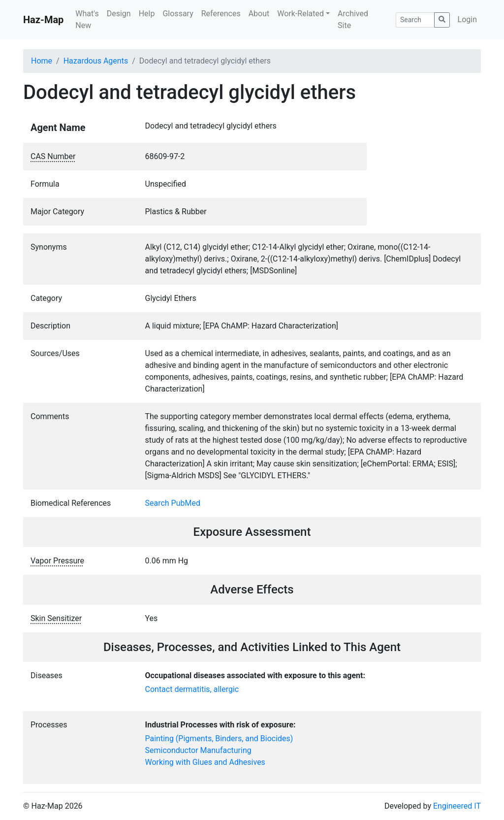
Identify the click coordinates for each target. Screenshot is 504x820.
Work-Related (300, 14)
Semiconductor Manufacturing (198, 750)
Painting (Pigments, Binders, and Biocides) (219, 738)
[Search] (415, 20)
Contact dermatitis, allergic (192, 689)
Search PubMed (173, 503)
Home (42, 61)
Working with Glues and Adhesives (205, 762)
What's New (87, 19)
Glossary (178, 14)
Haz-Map (43, 20)
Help (147, 14)
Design (119, 14)
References (221, 14)
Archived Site (353, 19)
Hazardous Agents (96, 61)
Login (467, 19)
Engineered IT (457, 806)
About (259, 14)
